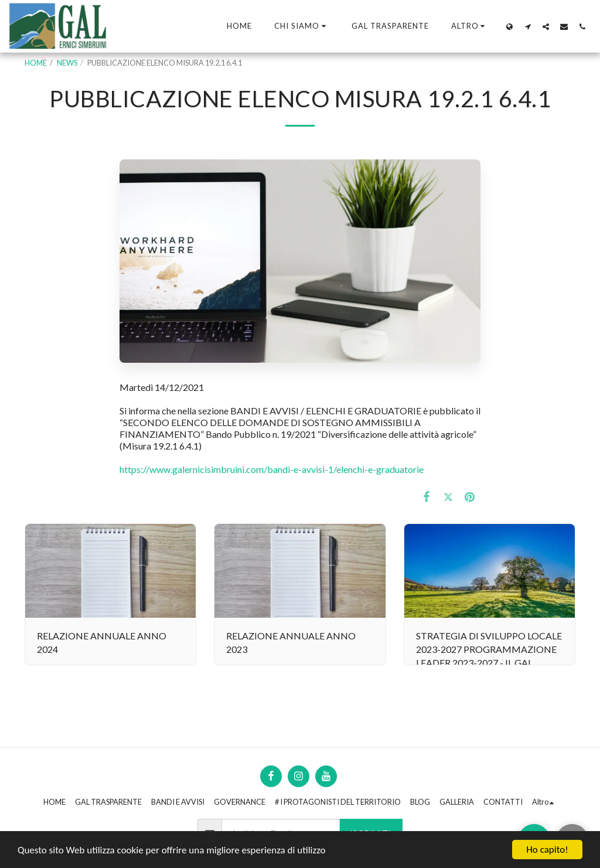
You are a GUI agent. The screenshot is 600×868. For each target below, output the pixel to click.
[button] (302, 26)
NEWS (67, 63)
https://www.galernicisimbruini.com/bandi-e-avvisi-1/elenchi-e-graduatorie (272, 469)
